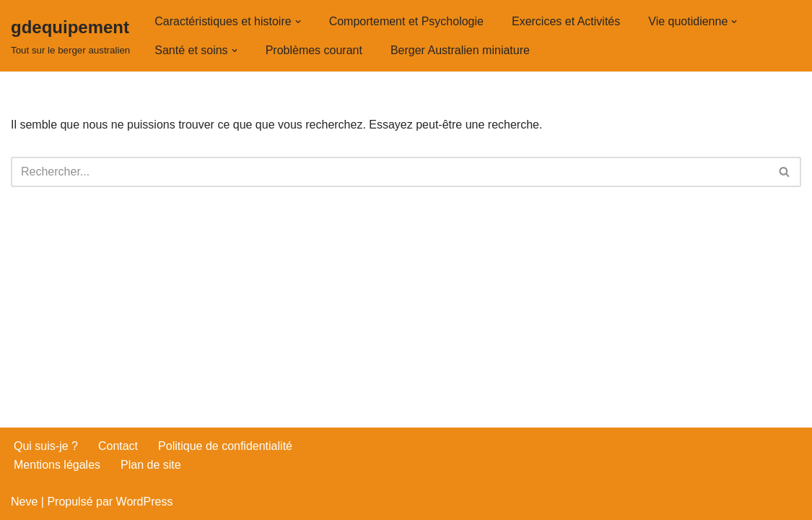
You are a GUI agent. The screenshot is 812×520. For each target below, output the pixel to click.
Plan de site (151, 465)
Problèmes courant (314, 50)
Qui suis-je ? (46, 446)
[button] (298, 22)
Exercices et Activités (566, 21)
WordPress (145, 502)
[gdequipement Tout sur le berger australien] (70, 36)
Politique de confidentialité (225, 446)
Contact (118, 446)
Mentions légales (57, 465)
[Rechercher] (390, 172)
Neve (24, 502)
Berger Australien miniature (460, 50)
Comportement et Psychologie (406, 21)
